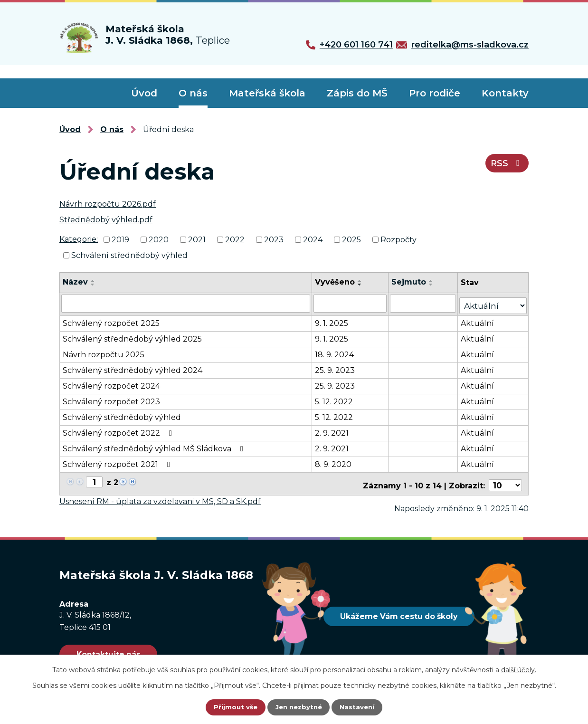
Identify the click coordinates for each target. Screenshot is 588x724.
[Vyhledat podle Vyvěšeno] (352, 303)
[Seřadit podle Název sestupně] (93, 285)
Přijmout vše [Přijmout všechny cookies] (234, 707)
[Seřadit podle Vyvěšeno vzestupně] (362, 281)
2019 (120, 240)
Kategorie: (79, 239)
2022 (235, 240)
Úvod (144, 93)
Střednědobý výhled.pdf (106, 220)
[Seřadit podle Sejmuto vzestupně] (434, 281)
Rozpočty (398, 240)
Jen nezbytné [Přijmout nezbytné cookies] (299, 707)
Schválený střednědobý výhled (122, 414)
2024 (313, 240)
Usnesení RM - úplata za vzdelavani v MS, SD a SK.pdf (160, 494)
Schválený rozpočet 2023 (111, 398)
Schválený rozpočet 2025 (111, 320)
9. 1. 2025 (333, 320)
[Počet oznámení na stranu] (507, 479)
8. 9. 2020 (335, 461)
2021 (197, 240)
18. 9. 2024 (336, 351)
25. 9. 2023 (337, 367)
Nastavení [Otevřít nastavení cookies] (359, 707)
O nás (193, 93)
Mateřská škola (267, 93)
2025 (351, 240)
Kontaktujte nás (115, 648)
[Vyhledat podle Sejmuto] (426, 303)
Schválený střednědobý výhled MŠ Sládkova (155, 445)
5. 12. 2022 (336, 398)
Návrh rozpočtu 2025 (104, 351)
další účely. (519, 670)
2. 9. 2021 (334, 430)
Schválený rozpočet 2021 (118, 461)
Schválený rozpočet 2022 (119, 430)
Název (75, 282)
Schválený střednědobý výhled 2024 (133, 367)
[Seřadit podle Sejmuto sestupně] (434, 285)
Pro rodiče (435, 93)
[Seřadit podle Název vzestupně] (93, 281)
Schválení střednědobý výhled (129, 255)
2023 (274, 240)
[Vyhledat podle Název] (187, 303)
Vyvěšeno (337, 282)
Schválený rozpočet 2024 (111, 383)
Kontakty (505, 93)
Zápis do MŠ (357, 93)
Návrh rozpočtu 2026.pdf (108, 204)
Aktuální (480, 320)
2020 (159, 240)
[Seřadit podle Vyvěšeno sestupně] (362, 285)
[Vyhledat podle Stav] (494, 302)
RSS (505, 167)
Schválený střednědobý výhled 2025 (132, 336)
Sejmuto (411, 282)
